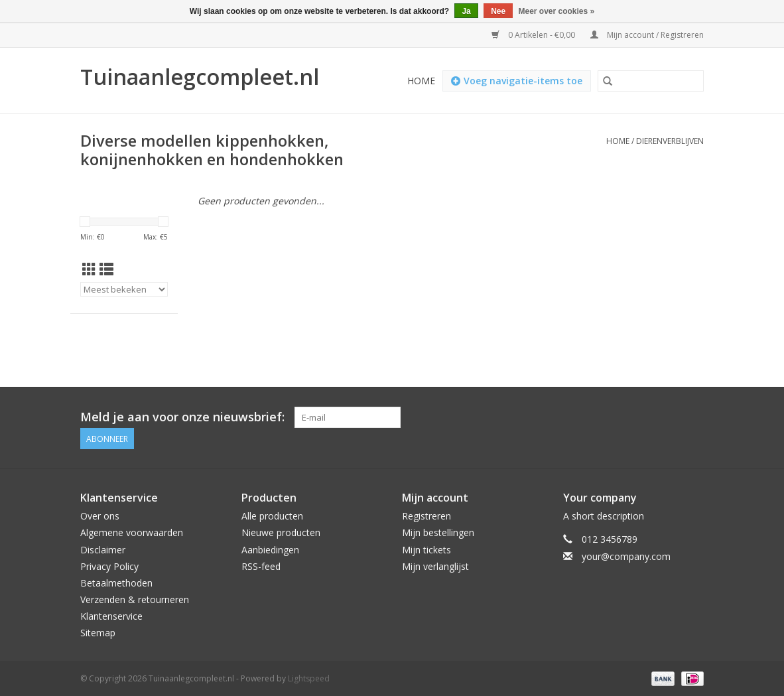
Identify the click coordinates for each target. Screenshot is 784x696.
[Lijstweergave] (106, 269)
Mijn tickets (426, 550)
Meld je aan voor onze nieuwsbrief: (182, 417)
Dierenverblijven (670, 141)
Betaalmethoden (116, 583)
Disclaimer (103, 550)
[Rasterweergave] (89, 269)
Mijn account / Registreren (647, 35)
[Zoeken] (651, 81)
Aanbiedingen (270, 550)
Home (421, 81)
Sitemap (98, 633)
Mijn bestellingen (438, 532)
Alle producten (272, 516)
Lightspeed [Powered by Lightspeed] (309, 678)
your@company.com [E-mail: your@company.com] (626, 556)
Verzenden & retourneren (135, 599)
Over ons (100, 516)
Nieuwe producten (281, 532)
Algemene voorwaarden (132, 532)
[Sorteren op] (124, 289)
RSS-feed (261, 566)
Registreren (426, 516)
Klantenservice (111, 616)
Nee (498, 11)
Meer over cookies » (557, 11)
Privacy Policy (109, 566)
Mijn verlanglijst (435, 566)
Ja (466, 11)
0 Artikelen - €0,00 (534, 35)
